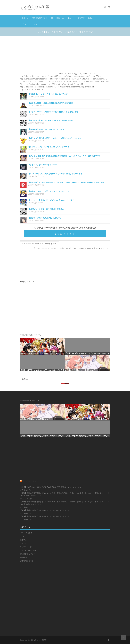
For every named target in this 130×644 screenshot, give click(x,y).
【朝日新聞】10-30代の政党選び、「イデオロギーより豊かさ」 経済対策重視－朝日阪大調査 (66, 182)
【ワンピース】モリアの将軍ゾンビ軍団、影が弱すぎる (51, 120)
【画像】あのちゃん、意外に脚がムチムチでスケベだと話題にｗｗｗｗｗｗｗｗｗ (51, 487)
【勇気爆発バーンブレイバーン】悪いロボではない (49, 94)
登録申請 (81, 18)
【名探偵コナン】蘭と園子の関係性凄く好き (46, 209)
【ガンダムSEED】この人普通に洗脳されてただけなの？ (51, 103)
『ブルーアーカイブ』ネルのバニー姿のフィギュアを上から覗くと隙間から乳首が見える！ (71, 248)
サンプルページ (26, 547)
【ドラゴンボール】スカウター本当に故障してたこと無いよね (53, 112)
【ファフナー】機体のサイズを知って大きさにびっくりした (52, 200)
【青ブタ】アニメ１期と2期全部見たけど (45, 218)
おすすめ (25, 18)
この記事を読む (65, 234)
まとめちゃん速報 (35, 7)
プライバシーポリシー (30, 24)
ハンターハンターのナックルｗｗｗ (43, 165)
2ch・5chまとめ (57, 18)
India (90, 18)
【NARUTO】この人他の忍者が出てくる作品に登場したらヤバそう (55, 174)
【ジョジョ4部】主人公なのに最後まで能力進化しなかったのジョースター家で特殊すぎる (64, 156)
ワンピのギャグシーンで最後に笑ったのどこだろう (49, 147)
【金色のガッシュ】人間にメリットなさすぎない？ (49, 191)
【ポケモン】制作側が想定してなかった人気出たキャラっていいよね (56, 138)
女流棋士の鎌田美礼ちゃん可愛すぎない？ (40, 243)
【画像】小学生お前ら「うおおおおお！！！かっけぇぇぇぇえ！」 (45, 510)
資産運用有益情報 (27, 561)
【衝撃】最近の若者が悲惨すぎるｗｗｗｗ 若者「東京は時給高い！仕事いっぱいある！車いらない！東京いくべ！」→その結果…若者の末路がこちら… (65, 494)
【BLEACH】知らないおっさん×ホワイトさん (46, 129)
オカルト (71, 18)
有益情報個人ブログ (40, 18)
